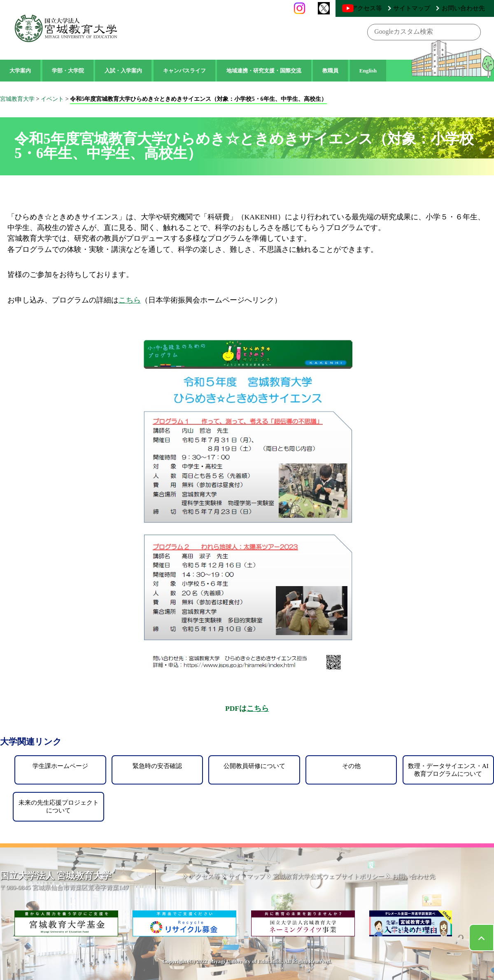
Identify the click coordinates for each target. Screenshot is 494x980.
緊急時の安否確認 (157, 766)
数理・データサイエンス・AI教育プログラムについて (448, 769)
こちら (130, 300)
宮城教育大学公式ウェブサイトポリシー (338, 878)
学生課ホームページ (60, 766)
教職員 (330, 71)
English (368, 71)
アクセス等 (391, 8)
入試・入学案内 (123, 71)
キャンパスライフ (184, 71)
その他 (351, 766)
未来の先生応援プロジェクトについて (59, 806)
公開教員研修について (254, 766)
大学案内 (20, 71)
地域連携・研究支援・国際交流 (264, 71)
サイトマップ (427, 8)
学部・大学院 (68, 71)
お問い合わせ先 (468, 8)
